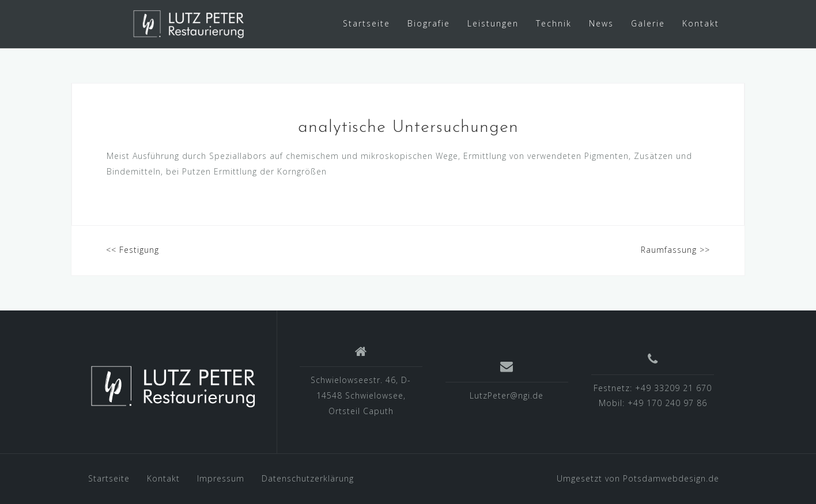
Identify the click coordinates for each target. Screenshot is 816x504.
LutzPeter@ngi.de (507, 395)
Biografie (429, 23)
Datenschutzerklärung (308, 478)
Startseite (367, 23)
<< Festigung (133, 250)
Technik (554, 23)
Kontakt (701, 23)
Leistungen (493, 23)
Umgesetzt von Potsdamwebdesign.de (638, 478)
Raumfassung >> (675, 250)
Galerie (648, 23)
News (601, 23)
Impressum (221, 478)
